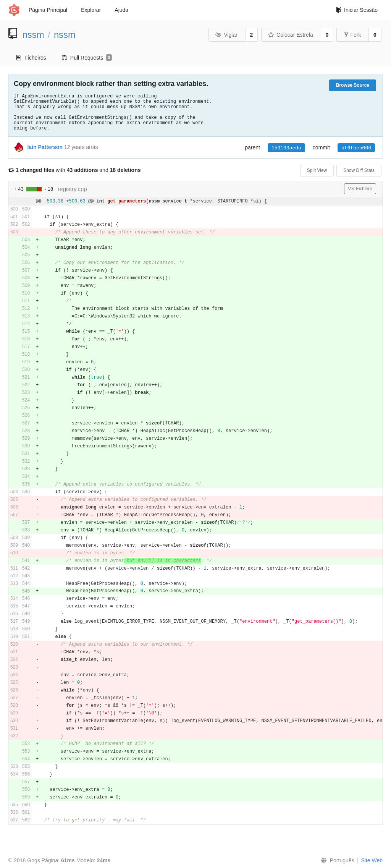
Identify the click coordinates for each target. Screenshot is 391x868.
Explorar (91, 10)
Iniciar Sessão (357, 10)
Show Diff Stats (359, 170)
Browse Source (353, 85)
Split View (317, 170)
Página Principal (48, 10)
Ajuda (121, 10)
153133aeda (286, 148)
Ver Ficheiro (360, 189)
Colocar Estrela (291, 35)
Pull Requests (87, 58)
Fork (353, 35)
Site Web (372, 860)
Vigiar (226, 35)
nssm (33, 35)
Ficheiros (31, 58)
